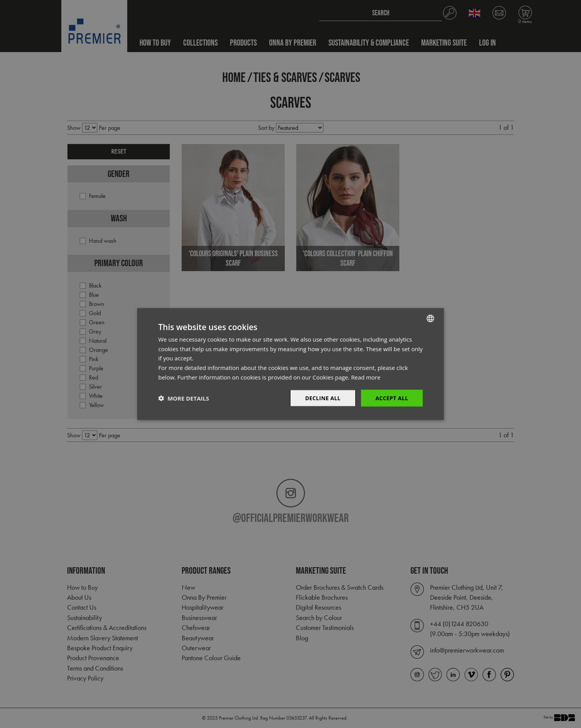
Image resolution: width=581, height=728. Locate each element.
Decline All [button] (323, 398)
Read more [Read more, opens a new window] (366, 377)
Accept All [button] (392, 398)
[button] (184, 398)
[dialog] (290, 364)
